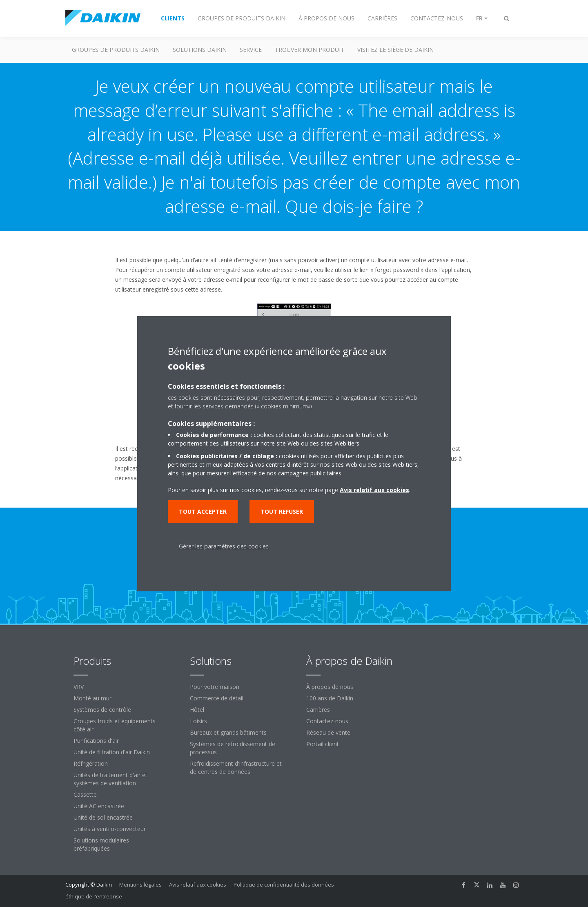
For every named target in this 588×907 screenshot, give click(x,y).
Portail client (323, 744)
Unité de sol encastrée (103, 817)
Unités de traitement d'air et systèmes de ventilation (110, 779)
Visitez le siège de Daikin (395, 50)
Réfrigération (91, 763)
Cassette (85, 794)
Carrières (318, 710)
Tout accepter (203, 511)
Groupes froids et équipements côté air (115, 725)
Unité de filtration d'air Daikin (112, 752)
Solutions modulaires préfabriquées (101, 844)
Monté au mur (92, 698)
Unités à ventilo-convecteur (110, 829)
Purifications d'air (96, 741)
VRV (79, 687)
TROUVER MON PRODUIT (310, 50)
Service (251, 50)
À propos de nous (330, 687)
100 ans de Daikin (330, 698)
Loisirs (198, 721)
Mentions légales (140, 885)
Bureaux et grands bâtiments (228, 732)
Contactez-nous (327, 721)
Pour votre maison (215, 687)
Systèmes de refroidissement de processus (233, 748)
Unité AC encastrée (99, 806)
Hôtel (197, 710)
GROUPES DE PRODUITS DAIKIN (116, 50)
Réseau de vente (328, 732)
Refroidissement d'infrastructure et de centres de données (236, 768)
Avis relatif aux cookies (198, 885)
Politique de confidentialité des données (284, 885)
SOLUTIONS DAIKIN (200, 50)
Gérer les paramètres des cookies (224, 546)
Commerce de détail (217, 698)
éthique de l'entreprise (94, 896)
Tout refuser (282, 511)
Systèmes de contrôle (102, 710)
